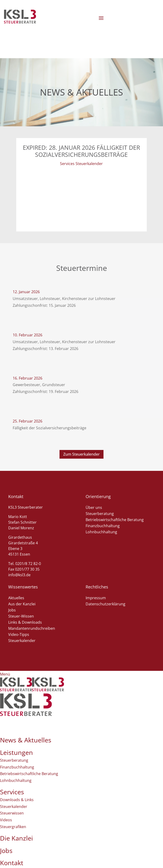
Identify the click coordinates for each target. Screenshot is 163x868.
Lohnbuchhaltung (101, 532)
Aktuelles (16, 598)
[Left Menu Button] (5, 674)
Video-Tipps (19, 634)
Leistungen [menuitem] (16, 752)
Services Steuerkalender (81, 164)
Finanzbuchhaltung (103, 526)
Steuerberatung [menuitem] (14, 760)
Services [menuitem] (12, 792)
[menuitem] (26, 714)
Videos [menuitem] (6, 820)
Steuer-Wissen (21, 616)
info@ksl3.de (19, 575)
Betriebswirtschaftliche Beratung (115, 520)
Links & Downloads (25, 622)
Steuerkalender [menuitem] (14, 807)
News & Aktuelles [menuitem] (26, 740)
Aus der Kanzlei (22, 604)
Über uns (94, 507)
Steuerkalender (22, 641)
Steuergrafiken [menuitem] (13, 827)
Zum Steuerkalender (81, 454)
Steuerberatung (100, 514)
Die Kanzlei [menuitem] (16, 838)
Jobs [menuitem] (6, 851)
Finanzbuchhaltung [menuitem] (17, 767)
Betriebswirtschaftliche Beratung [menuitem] (29, 774)
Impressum (96, 598)
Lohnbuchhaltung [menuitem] (16, 780)
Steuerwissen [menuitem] (12, 813)
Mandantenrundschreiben (32, 628)
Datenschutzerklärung (105, 604)
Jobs (12, 610)
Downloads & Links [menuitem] (17, 800)
